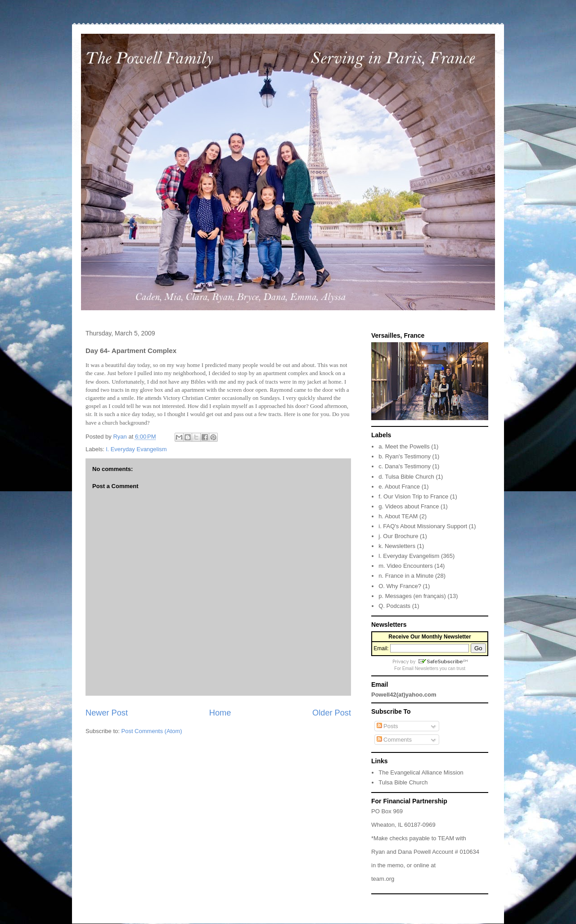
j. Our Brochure (398, 536)
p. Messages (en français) (412, 596)
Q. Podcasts (394, 606)
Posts (387, 726)
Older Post (332, 713)
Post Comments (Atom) (152, 731)
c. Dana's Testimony (405, 466)
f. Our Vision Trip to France (413, 496)
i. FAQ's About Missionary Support (423, 526)
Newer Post (107, 713)
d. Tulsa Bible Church (406, 477)
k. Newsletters (397, 546)
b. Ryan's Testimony (405, 456)
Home (220, 713)
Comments (394, 740)
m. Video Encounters (405, 566)
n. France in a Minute (406, 576)
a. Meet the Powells (404, 446)
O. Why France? (400, 586)
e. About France (399, 487)
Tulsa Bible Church (403, 782)
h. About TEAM (398, 516)
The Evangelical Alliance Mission (421, 772)
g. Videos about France (409, 506)
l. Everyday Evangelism (137, 449)
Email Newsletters (420, 668)
